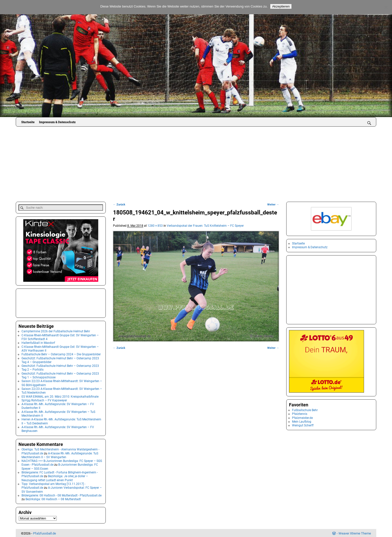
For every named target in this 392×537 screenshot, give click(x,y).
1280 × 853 (155, 226)
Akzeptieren (281, 6)
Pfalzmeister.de (302, 418)
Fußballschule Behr (305, 410)
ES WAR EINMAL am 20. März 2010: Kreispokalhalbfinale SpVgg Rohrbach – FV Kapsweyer (60, 397)
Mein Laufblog (302, 422)
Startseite (28, 122)
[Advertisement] (196, 164)
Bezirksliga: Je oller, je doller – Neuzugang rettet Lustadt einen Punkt (55, 477)
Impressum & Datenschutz (57, 122)
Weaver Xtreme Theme (355, 533)
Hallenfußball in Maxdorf (38, 342)
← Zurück (119, 205)
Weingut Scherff (303, 425)
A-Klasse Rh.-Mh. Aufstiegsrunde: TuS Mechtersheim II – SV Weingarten (60, 454)
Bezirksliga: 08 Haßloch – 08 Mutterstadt (53, 498)
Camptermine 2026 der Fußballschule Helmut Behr (56, 331)
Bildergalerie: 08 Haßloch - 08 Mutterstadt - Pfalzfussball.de (61, 494)
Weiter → (273, 205)
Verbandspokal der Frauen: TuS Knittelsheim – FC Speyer (205, 226)
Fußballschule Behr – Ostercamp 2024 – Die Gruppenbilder (61, 354)
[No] (386, 7)
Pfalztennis (300, 414)
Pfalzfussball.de (44, 533)
